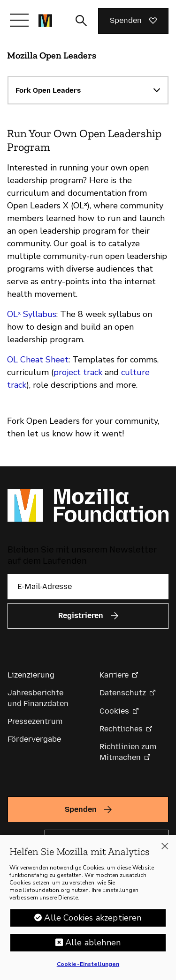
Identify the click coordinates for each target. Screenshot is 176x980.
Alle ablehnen (93, 943)
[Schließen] (165, 846)
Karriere (114, 675)
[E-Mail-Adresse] (88, 587)
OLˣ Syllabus (32, 314)
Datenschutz (123, 693)
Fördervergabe (34, 739)
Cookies (114, 711)
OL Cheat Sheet (38, 360)
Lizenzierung (31, 675)
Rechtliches (121, 729)
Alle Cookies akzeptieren (93, 918)
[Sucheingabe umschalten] (81, 21)
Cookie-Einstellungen (88, 964)
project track (78, 372)
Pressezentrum (35, 721)
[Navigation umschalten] (19, 20)
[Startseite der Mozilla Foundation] (45, 21)
